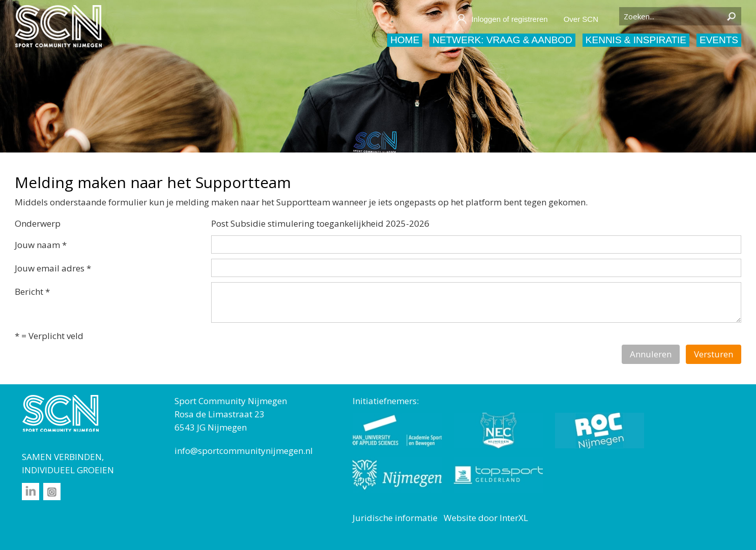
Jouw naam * (41, 245)
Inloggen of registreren (502, 19)
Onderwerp (38, 223)
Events (719, 40)
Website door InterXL (486, 518)
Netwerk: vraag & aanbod (502, 40)
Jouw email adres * (53, 268)
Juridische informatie (395, 518)
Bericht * (32, 292)
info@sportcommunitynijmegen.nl (244, 451)
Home (405, 40)
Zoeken (731, 16)
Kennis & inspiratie (636, 40)
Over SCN (581, 19)
